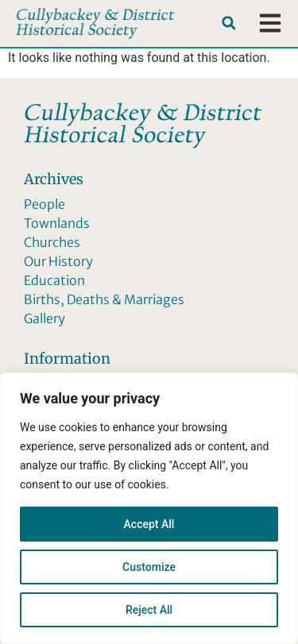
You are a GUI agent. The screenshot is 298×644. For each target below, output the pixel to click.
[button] (228, 23)
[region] (149, 508)
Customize (149, 567)
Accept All (149, 524)
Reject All (149, 610)
